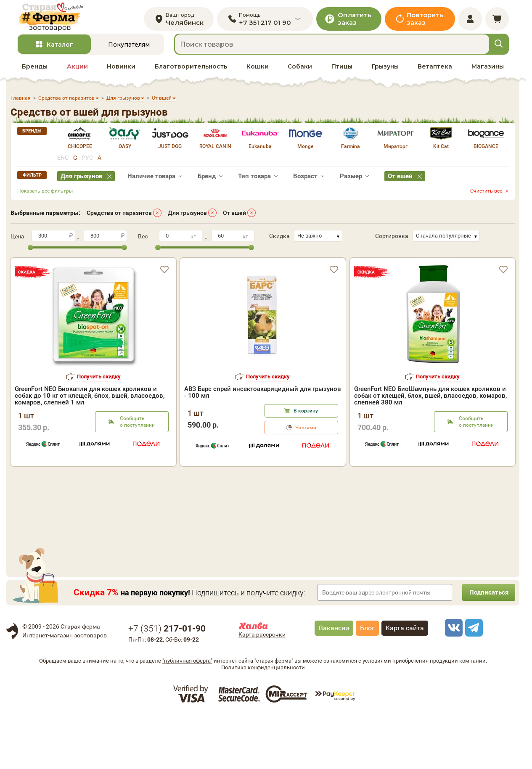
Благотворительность (191, 72)
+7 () (167, 682)
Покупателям (129, 50)
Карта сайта (405, 681)
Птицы (342, 72)
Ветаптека (435, 72)
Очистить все (486, 196)
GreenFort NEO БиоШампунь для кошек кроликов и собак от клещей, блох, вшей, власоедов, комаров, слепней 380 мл (430, 401)
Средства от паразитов (119, 218)
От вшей (234, 218)
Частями (306, 433)
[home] (56, 20)
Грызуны (385, 72)
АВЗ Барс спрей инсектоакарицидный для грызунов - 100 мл (263, 398)
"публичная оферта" (187, 714)
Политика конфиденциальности (263, 720)
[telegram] (473, 681)
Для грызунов (187, 218)
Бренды (35, 72)
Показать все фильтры (45, 196)
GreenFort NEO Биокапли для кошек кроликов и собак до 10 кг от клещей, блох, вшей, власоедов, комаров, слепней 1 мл (90, 401)
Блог (367, 681)
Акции (77, 72)
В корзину (306, 416)
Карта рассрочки (262, 687)
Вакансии (334, 681)
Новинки (121, 72)
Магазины (488, 72)
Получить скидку (99, 382)
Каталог (60, 50)
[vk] (453, 681)
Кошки (258, 72)
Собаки (300, 72)
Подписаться (486, 645)
